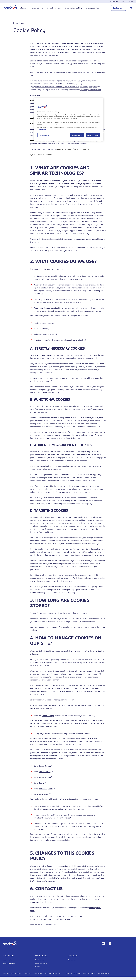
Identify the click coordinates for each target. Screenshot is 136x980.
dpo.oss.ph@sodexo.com (42, 902)
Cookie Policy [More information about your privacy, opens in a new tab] (42, 129)
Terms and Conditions (89, 973)
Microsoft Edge (45, 777)
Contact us (119, 8)
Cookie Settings (47, 438)
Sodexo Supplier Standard (73, 973)
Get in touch (72, 960)
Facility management (42, 963)
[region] (69, 120)
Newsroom (114, 2)
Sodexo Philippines (9, 963)
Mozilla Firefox (45, 772)
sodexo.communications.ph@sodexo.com (54, 919)
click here (41, 829)
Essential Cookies (77, 135)
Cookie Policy (28, 973)
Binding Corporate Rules (104, 973)
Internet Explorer (46, 789)
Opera (41, 783)
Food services (40, 960)
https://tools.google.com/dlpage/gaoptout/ (69, 809)
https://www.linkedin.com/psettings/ (56, 818)
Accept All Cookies (93, 135)
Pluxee (37, 966)
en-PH (131, 2)
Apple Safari (43, 794)
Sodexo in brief (7, 960)
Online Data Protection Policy (53, 973)
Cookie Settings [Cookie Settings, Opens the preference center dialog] (45, 135)
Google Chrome (45, 766)
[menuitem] (10, 7)
